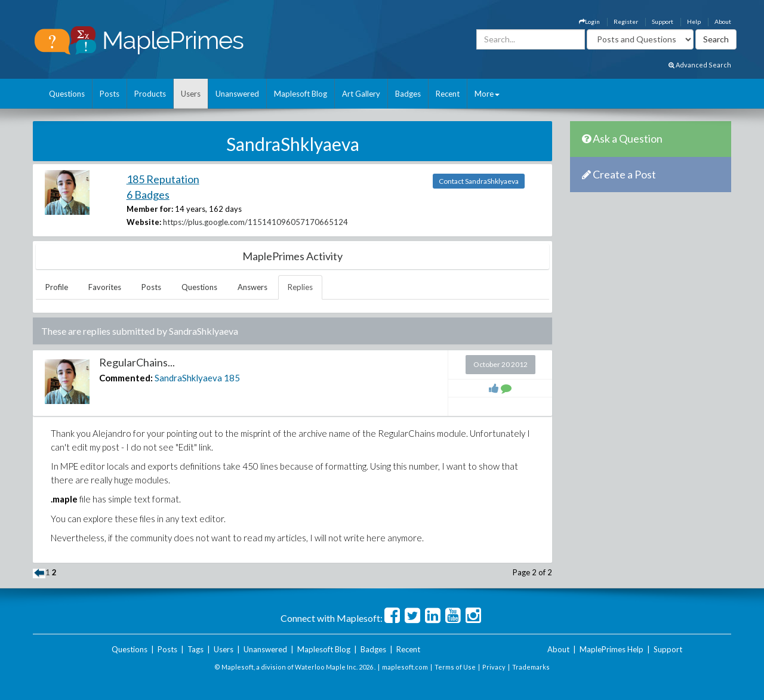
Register (626, 21)
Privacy (494, 667)
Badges (408, 94)
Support (663, 21)
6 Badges (148, 195)
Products (150, 94)
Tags (195, 649)
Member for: (150, 209)
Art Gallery (361, 94)
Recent (448, 94)
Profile (57, 287)
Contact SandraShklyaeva (479, 181)
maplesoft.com (405, 667)
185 (232, 378)
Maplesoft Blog (301, 94)
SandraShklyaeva (188, 378)
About (723, 21)
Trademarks (531, 667)
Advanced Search (700, 65)
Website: (144, 222)
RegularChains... (137, 362)
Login (589, 21)
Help (694, 21)
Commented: (126, 378)
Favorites (105, 287)
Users (191, 94)
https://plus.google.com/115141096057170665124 (255, 222)
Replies (300, 287)
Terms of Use (455, 667)
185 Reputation (163, 179)
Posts (110, 94)
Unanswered (237, 94)
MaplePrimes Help (611, 649)
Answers (252, 287)
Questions (67, 94)
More (487, 94)
